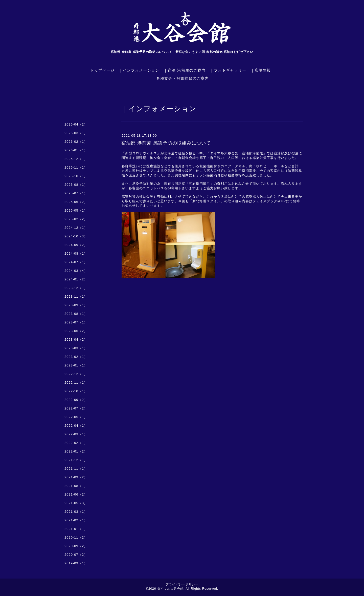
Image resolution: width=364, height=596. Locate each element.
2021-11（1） (76, 469)
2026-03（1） (76, 133)
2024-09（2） (76, 245)
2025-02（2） (76, 219)
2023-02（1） (76, 357)
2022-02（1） (76, 443)
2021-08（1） (76, 486)
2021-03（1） (76, 512)
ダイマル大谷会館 (170, 589)
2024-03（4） (76, 271)
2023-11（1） (76, 296)
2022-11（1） (76, 383)
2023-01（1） (76, 365)
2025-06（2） (76, 202)
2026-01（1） (76, 150)
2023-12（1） (76, 288)
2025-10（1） (76, 176)
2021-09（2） (76, 477)
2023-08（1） (76, 314)
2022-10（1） (76, 391)
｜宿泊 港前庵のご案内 (184, 70)
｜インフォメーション (139, 70)
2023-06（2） (76, 331)
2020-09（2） (76, 546)
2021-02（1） (76, 520)
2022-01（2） (76, 451)
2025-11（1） (76, 167)
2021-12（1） (76, 460)
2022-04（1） (76, 426)
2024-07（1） (76, 262)
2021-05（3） (76, 503)
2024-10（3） (76, 236)
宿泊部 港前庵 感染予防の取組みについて (166, 143)
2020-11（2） (76, 537)
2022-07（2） (76, 408)
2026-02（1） (76, 142)
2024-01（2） (76, 279)
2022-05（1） (76, 417)
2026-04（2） (76, 124)
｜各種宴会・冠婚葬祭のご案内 (180, 78)
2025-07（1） (76, 193)
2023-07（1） (76, 322)
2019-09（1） (76, 563)
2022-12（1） (76, 374)
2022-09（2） (76, 400)
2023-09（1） (76, 305)
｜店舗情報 (261, 70)
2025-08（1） (76, 185)
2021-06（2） (76, 494)
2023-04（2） (76, 340)
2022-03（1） (76, 434)
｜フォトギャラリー (228, 70)
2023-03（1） (76, 348)
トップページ (102, 70)
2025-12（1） (76, 159)
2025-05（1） (76, 210)
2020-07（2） (76, 555)
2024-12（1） (76, 228)
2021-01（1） (76, 529)
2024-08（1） (76, 253)
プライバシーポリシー (182, 584)
